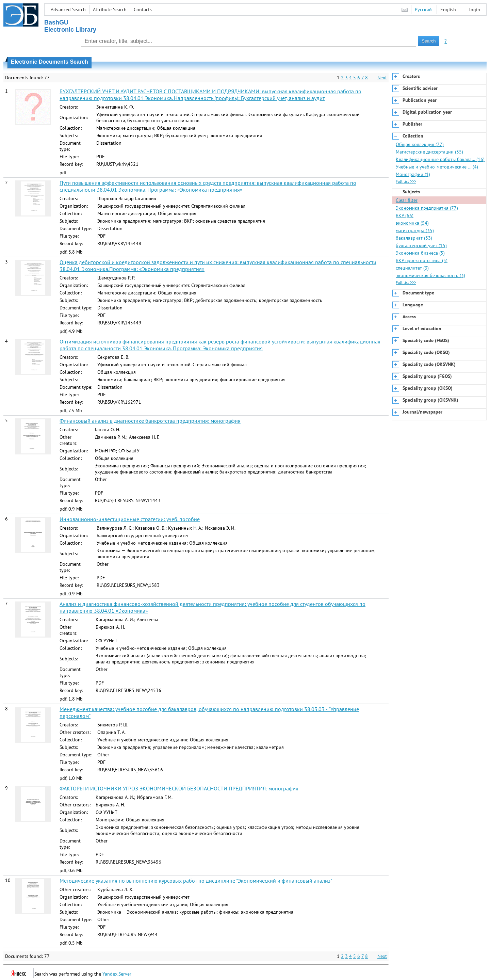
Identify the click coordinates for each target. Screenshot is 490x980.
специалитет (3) (412, 268)
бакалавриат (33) (414, 238)
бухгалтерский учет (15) (421, 245)
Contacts (143, 10)
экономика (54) (412, 223)
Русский (423, 10)
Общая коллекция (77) (420, 144)
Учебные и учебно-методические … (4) (437, 167)
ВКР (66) (405, 215)
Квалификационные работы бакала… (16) (440, 159)
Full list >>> (406, 181)
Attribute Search (110, 10)
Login (474, 10)
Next (382, 78)
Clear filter (407, 200)
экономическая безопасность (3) (430, 275)
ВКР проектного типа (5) (422, 260)
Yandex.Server (117, 974)
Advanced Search (68, 10)
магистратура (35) (415, 230)
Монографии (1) (413, 174)
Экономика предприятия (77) (427, 208)
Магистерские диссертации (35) (429, 152)
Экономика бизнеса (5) (420, 253)
